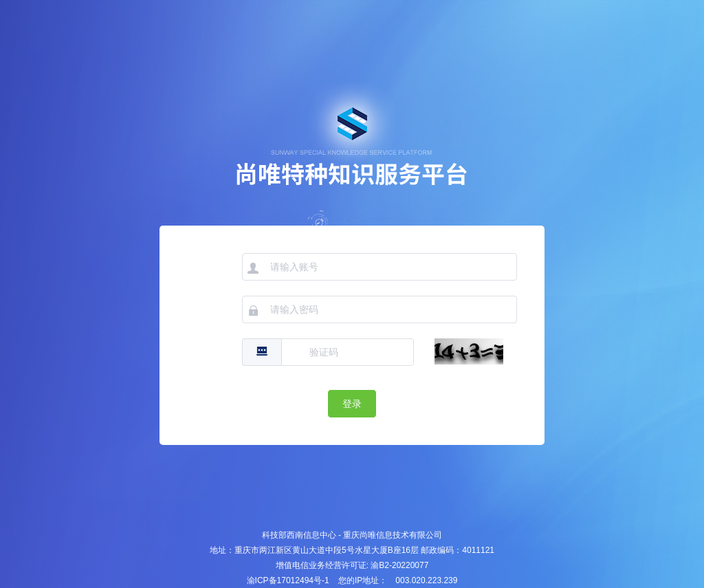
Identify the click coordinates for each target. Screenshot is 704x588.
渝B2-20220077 (399, 565)
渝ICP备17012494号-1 (288, 580)
